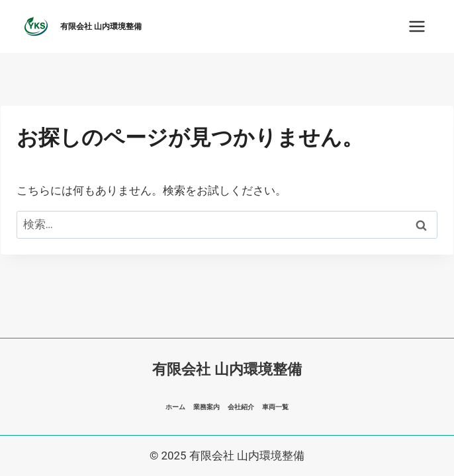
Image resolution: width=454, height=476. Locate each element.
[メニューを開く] (417, 26)
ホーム (175, 407)
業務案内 (206, 407)
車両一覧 (275, 407)
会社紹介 (241, 407)
